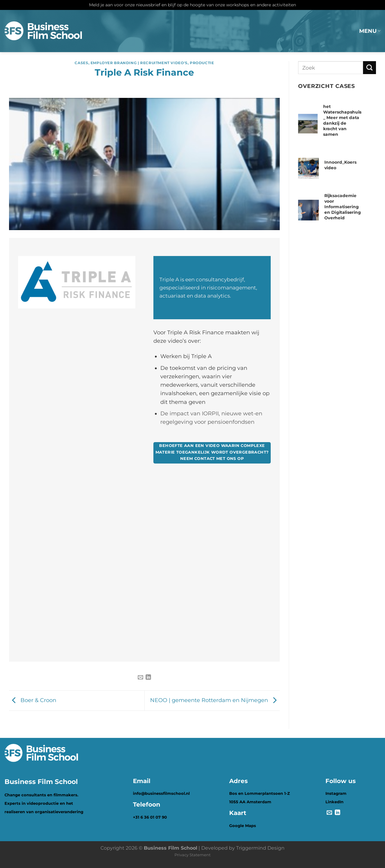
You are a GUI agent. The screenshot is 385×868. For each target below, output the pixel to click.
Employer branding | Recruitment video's (139, 63)
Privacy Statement (192, 855)
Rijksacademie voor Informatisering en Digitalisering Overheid (343, 207)
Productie (202, 63)
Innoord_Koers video (340, 165)
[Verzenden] (370, 68)
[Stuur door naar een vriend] (140, 678)
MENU (370, 31)
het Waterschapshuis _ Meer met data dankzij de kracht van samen (342, 120)
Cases (81, 63)
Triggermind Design (260, 848)
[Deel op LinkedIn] (148, 678)
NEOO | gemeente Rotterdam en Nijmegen (215, 700)
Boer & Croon (33, 700)
